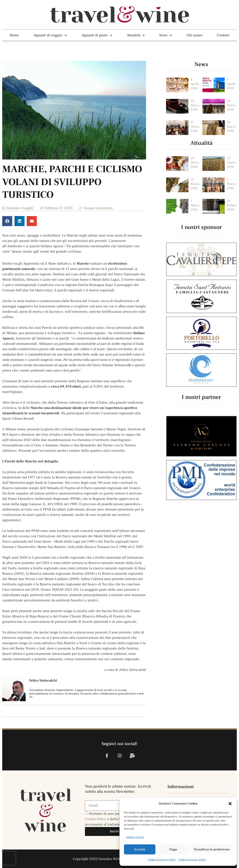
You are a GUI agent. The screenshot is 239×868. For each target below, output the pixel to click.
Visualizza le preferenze (212, 849)
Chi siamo (195, 35)
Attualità (136, 35)
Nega (173, 849)
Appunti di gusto (97, 35)
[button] (230, 804)
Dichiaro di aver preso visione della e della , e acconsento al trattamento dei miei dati (116, 819)
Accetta (140, 849)
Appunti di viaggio (50, 35)
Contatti (223, 35)
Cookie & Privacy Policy (162, 860)
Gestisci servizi (135, 837)
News (166, 35)
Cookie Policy (96, 819)
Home (14, 35)
